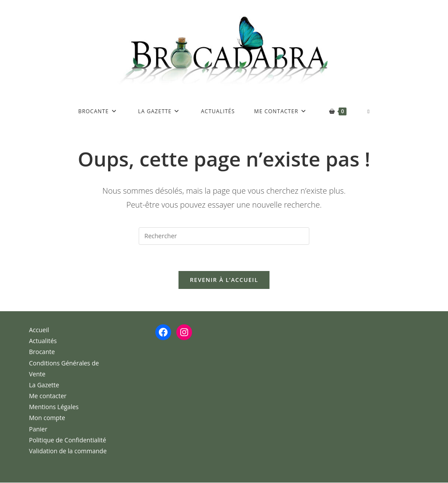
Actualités (43, 341)
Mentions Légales (54, 407)
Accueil (39, 330)
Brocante (42, 352)
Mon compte (47, 418)
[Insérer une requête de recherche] (224, 236)
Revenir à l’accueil (224, 280)
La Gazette (44, 385)
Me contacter (48, 396)
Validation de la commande (68, 451)
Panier (38, 429)
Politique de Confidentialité (67, 440)
